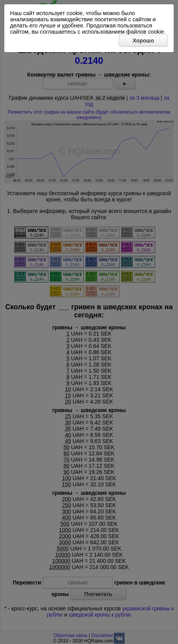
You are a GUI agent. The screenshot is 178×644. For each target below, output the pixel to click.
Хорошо (143, 41)
